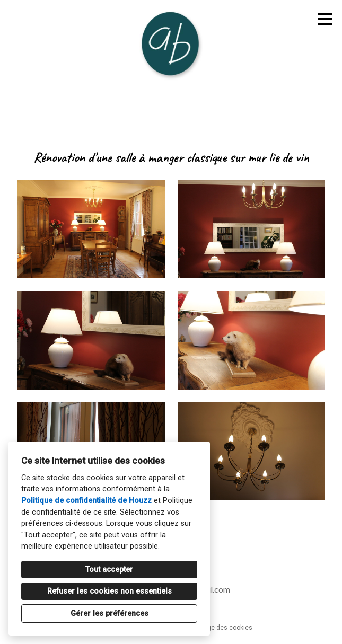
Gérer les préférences (109, 614)
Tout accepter (109, 570)
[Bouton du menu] (325, 19)
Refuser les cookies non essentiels (109, 591)
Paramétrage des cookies (214, 628)
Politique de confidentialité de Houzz (86, 501)
